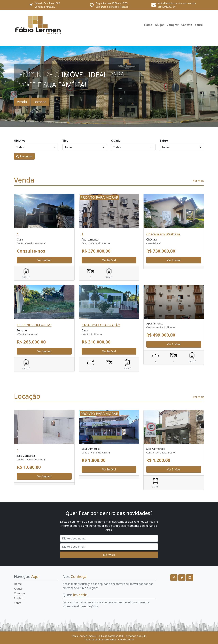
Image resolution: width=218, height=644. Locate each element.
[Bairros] (182, 147)
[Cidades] (133, 147)
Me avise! (109, 555)
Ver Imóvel (44, 260)
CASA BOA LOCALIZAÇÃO (101, 325)
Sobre (199, 25)
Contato (187, 25)
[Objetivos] (36, 147)
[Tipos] (85, 147)
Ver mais (198, 181)
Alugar (159, 25)
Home (148, 25)
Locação (40, 102)
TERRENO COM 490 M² (34, 325)
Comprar (173, 25)
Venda (22, 102)
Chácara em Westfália (163, 234)
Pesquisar (26, 156)
